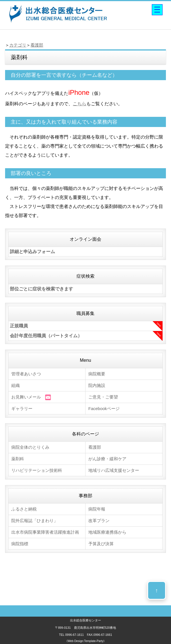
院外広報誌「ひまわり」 (35, 521)
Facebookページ (104, 408)
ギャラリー (22, 408)
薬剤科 (18, 459)
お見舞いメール (31, 397)
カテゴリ (18, 45)
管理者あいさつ (26, 374)
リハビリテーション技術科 (37, 470)
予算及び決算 (101, 544)
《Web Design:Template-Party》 (86, 641)
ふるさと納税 (24, 509)
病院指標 (20, 544)
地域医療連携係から (107, 532)
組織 (16, 385)
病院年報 (97, 509)
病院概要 (97, 374)
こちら (80, 104)
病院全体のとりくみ (30, 447)
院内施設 (97, 385)
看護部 (37, 45)
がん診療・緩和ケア (107, 459)
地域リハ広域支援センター (114, 470)
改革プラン (99, 521)
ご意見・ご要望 (103, 397)
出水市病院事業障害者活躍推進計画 (45, 532)
